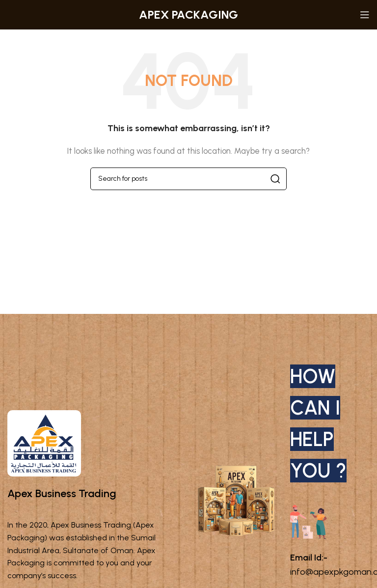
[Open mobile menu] (365, 15)
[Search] (188, 179)
